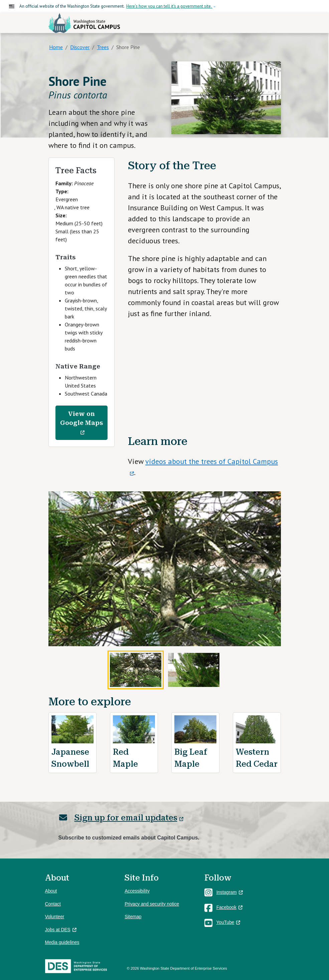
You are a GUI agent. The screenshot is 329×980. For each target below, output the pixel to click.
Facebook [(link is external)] (229, 907)
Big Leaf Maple (191, 758)
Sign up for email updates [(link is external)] (129, 818)
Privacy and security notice (152, 904)
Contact (53, 904)
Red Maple (125, 758)
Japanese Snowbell (70, 758)
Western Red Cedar (257, 758)
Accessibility (137, 891)
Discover (80, 47)
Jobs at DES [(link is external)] (61, 930)
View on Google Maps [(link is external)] (81, 423)
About (51, 891)
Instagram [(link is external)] (230, 892)
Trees (103, 47)
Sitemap (133, 917)
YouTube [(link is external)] (228, 922)
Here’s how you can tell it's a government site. (169, 6)
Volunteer (55, 917)
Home (56, 47)
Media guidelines (62, 942)
